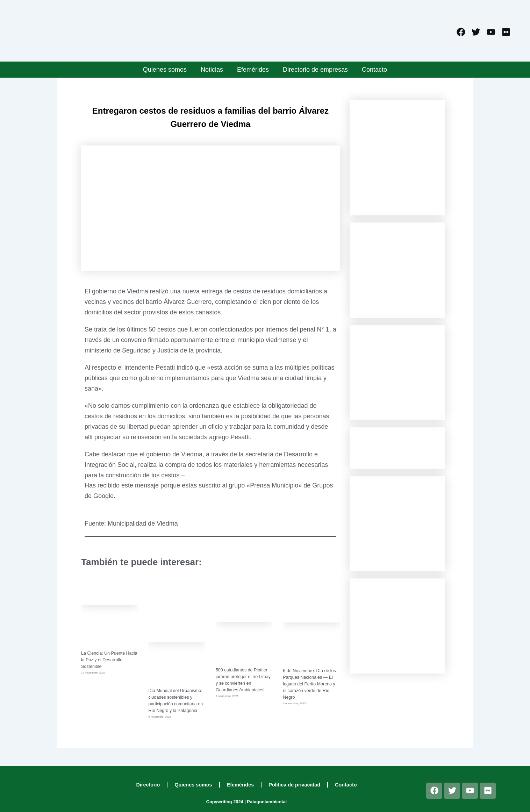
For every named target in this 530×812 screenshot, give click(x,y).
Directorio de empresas (315, 70)
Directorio (148, 785)
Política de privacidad (294, 785)
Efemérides (253, 70)
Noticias (212, 70)
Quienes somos (165, 70)
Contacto (374, 70)
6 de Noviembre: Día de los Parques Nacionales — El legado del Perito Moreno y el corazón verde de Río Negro (310, 684)
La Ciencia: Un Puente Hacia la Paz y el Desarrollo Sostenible (109, 660)
